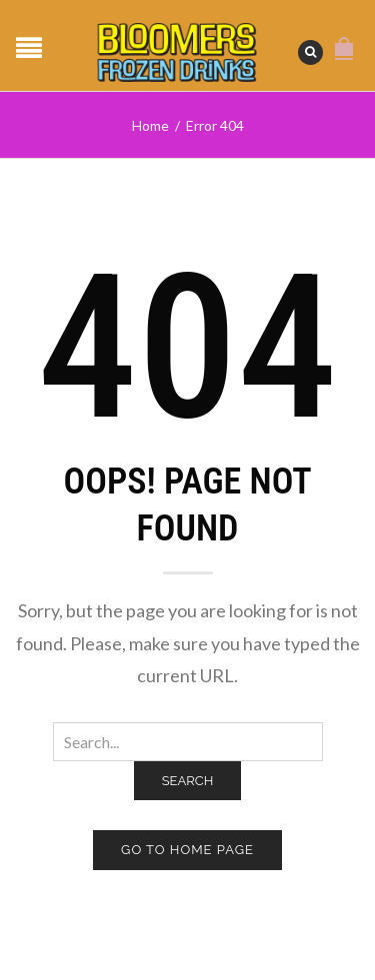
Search (188, 781)
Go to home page (187, 850)
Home (150, 125)
